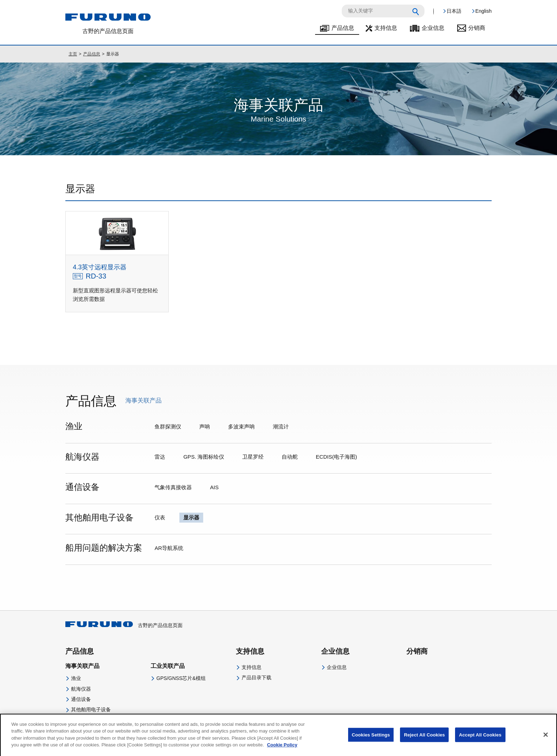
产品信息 (343, 28)
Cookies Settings (371, 740)
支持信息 (386, 28)
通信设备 (81, 699)
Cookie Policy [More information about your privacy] (282, 750)
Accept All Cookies (480, 740)
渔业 (76, 678)
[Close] (546, 740)
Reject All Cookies (424, 740)
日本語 (454, 11)
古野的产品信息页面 (124, 625)
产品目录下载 (256, 677)
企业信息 (433, 28)
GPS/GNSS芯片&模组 (181, 678)
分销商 (477, 28)
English (483, 11)
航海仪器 (81, 689)
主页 (73, 54)
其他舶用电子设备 (91, 709)
